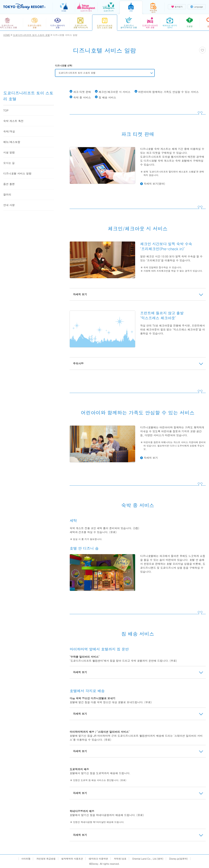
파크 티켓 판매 (82, 92)
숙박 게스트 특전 (13, 121)
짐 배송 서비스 (107, 97)
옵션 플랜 (9, 184)
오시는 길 (9, 163)
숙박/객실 (9, 131)
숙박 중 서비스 (82, 97)
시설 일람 (9, 152)
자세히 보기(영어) (154, 184)
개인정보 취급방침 (46, 859)
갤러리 (7, 195)
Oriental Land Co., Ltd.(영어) (148, 859)
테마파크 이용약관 (98, 859)
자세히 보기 (151, 458)
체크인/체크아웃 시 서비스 (114, 92)
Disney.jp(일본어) (178, 859)
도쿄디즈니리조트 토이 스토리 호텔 (77, 73)
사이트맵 (26, 859)
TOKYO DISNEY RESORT (24, 7)
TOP (6, 110)
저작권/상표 (120, 859)
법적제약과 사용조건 (72, 859)
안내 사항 (9, 205)
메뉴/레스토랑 (12, 142)
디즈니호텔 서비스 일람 (17, 173)
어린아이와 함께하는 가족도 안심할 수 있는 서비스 (169, 92)
